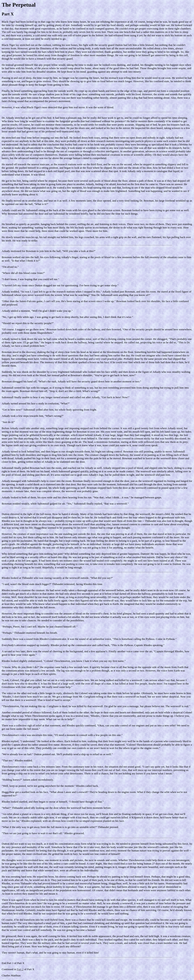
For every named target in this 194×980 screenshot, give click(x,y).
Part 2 (20, 969)
